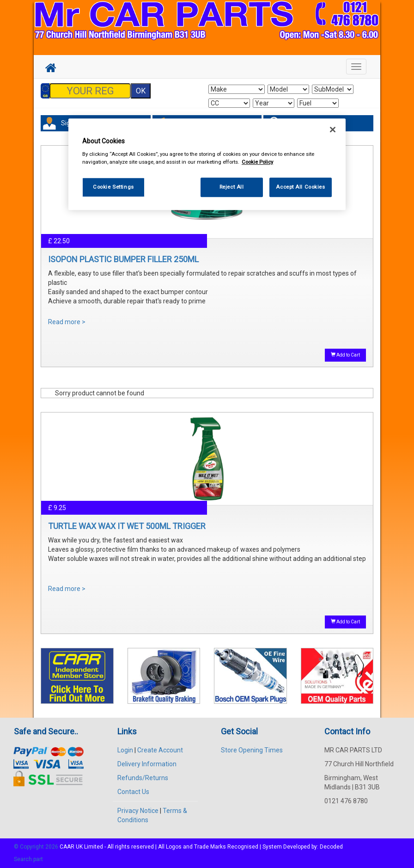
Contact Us (133, 792)
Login (125, 750)
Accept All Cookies (300, 187)
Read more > (67, 322)
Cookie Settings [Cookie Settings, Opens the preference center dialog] (113, 187)
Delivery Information (147, 764)
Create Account (160, 750)
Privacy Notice (138, 811)
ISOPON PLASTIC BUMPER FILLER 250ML (123, 259)
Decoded (331, 847)
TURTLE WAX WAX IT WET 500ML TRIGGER (127, 526)
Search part (28, 859)
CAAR (67, 847)
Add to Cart (345, 355)
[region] (207, 164)
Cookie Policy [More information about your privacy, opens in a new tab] (257, 162)
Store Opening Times (252, 750)
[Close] (333, 129)
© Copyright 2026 (37, 847)
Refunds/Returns (143, 778)
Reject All (232, 187)
